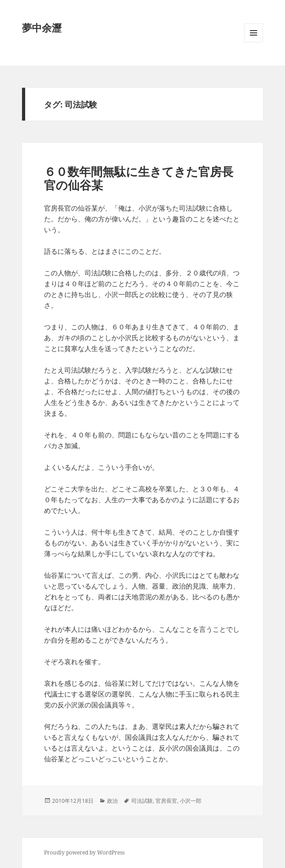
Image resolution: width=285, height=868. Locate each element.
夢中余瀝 (42, 27)
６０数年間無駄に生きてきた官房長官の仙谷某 (139, 178)
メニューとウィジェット (254, 42)
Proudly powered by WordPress (84, 852)
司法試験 (142, 801)
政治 (112, 801)
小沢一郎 (191, 801)
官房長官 (166, 801)
